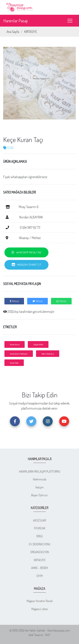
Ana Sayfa (13, 32)
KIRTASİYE (31, 32)
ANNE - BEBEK (40, 568)
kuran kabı (14, 363)
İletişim (39, 487)
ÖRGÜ (39, 536)
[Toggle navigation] (70, 21)
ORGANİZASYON (40, 552)
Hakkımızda (40, 479)
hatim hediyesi (48, 354)
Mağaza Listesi (40, 609)
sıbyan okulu (38, 344)
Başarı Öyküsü (39, 495)
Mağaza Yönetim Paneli (40, 601)
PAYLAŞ (14, 301)
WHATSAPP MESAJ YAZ (26, 252)
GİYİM (40, 576)
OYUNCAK (40, 528)
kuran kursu (15, 344)
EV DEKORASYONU (40, 544)
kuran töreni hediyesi (19, 354)
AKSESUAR (39, 520)
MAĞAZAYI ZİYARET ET (26, 265)
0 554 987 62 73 (23, 227)
